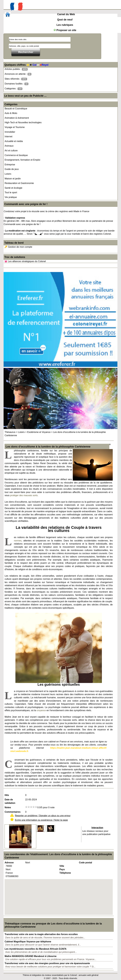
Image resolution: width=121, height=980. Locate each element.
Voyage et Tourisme (15, 127)
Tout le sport (11, 192)
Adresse (9, 863)
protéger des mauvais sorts (24, 495)
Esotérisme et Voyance (39, 432)
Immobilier (10, 132)
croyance (41, 710)
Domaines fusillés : (16, 84)
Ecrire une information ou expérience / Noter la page (41, 820)
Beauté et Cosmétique (16, 109)
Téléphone (65, 873)
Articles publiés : (16, 69)
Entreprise (10, 165)
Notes (8, 807)
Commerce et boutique (16, 155)
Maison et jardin (13, 179)
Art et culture (11, 151)
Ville (62, 866)
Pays (62, 869)
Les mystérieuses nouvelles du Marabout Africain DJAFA (35, 949)
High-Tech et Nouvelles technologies (23, 122)
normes (18, 541)
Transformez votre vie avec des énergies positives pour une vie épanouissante (47, 963)
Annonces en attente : (18, 74)
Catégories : (13, 89)
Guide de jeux (12, 169)
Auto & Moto (11, 113)
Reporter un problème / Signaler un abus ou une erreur (43, 816)
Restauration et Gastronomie (19, 183)
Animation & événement (17, 118)
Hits (7, 795)
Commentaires (12, 812)
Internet (8, 136)
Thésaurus (10, 432)
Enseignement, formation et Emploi (22, 160)
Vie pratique (11, 197)
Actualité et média (14, 141)
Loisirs (8, 174)
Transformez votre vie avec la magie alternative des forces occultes (41, 934)
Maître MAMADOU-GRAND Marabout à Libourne (31, 956)
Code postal (85, 863)
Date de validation (10, 801)
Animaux (9, 146)
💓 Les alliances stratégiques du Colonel (25, 261)
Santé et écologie (13, 188)
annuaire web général (88, 975)
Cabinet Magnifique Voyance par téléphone (28, 942)
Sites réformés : (16, 79)
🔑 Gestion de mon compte (18, 247)
